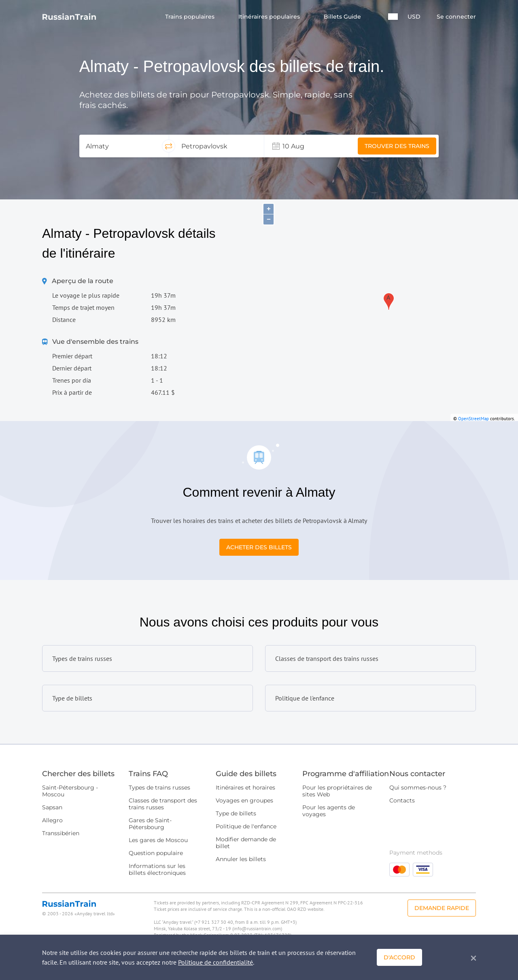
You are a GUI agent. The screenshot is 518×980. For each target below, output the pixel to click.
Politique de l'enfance (246, 826)
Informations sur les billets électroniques (157, 869)
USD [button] (414, 17)
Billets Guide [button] (343, 17)
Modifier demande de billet (246, 843)
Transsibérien (61, 833)
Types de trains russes (159, 787)
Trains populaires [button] (191, 17)
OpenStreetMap (473, 419)
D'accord (399, 957)
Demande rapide (442, 908)
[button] (393, 17)
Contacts (402, 800)
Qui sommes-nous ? (418, 787)
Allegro (52, 820)
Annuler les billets (241, 859)
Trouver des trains (397, 146)
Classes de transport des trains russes (163, 804)
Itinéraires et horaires (245, 787)
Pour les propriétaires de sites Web (337, 791)
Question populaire (156, 853)
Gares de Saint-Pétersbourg (150, 824)
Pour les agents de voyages (329, 811)
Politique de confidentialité (215, 962)
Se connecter (456, 17)
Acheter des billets (259, 547)
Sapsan (52, 807)
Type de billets (236, 813)
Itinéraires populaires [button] (270, 17)
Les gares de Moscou (158, 840)
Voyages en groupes (244, 800)
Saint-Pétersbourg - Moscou (70, 791)
